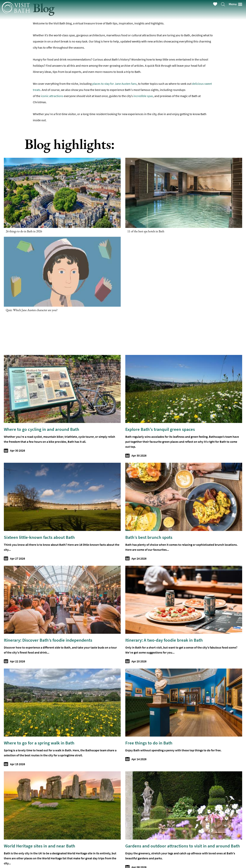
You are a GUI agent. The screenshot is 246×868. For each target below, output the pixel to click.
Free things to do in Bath (149, 743)
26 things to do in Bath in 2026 (24, 231)
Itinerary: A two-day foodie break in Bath (164, 640)
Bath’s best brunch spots (149, 537)
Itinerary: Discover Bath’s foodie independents (48, 640)
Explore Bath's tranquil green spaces (160, 429)
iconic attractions (52, 96)
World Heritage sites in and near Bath (39, 846)
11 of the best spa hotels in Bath (146, 231)
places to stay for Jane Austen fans (114, 84)
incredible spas (143, 96)
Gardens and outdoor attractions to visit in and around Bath (183, 846)
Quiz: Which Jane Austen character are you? (32, 310)
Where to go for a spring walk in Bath (39, 743)
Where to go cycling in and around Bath (42, 429)
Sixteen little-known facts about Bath (39, 537)
